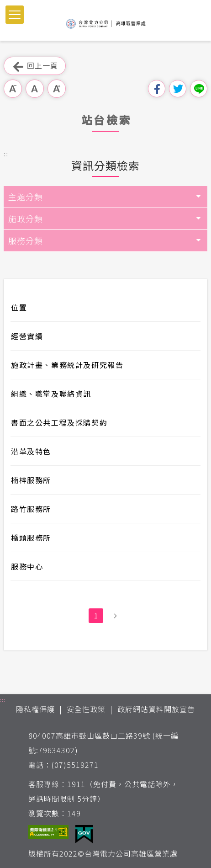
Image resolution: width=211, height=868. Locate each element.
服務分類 (26, 240)
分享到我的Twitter (178, 89)
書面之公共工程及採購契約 (59, 422)
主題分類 (26, 197)
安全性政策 (86, 709)
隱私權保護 (35, 709)
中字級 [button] (35, 89)
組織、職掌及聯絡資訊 (51, 394)
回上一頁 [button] (35, 66)
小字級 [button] (13, 89)
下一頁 (115, 616)
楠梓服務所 (31, 480)
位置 (19, 307)
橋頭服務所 (31, 538)
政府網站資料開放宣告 (156, 709)
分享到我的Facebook (157, 89)
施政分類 (26, 218)
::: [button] (6, 154)
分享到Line (199, 89)
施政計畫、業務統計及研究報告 (67, 365)
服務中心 (27, 566)
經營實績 (27, 336)
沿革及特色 (31, 451)
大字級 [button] (57, 89)
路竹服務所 (31, 509)
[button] (15, 15)
